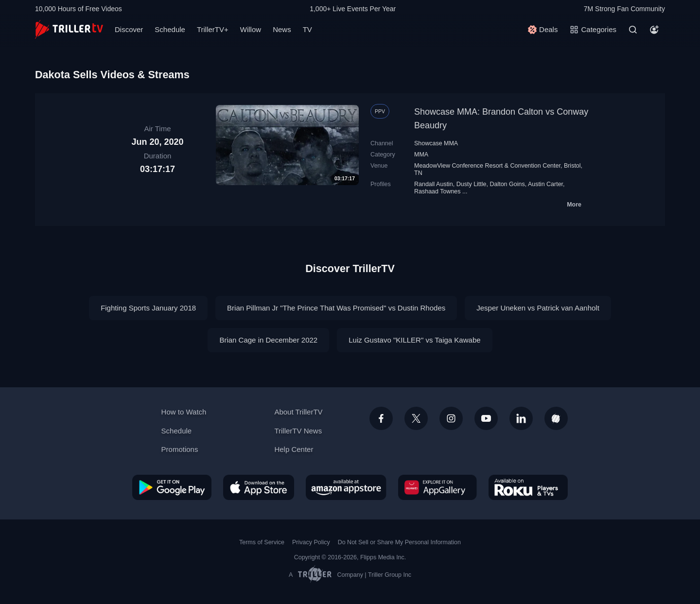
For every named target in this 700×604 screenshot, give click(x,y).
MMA (421, 155)
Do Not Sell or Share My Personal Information (399, 542)
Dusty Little (472, 184)
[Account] (654, 30)
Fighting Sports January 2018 (148, 308)
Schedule (170, 29)
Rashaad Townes (437, 191)
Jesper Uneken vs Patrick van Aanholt (538, 308)
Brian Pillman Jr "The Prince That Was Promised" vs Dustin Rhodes (336, 308)
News (282, 29)
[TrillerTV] (69, 29)
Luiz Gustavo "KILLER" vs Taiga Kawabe (414, 340)
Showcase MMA (436, 143)
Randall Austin (434, 184)
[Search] (633, 30)
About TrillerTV (298, 412)
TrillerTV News (298, 431)
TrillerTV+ (213, 29)
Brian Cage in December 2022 (268, 340)
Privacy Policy (311, 542)
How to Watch (184, 412)
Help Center (294, 449)
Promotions (180, 449)
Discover (129, 29)
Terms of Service (262, 542)
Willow (251, 29)
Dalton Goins (507, 184)
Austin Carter (545, 184)
